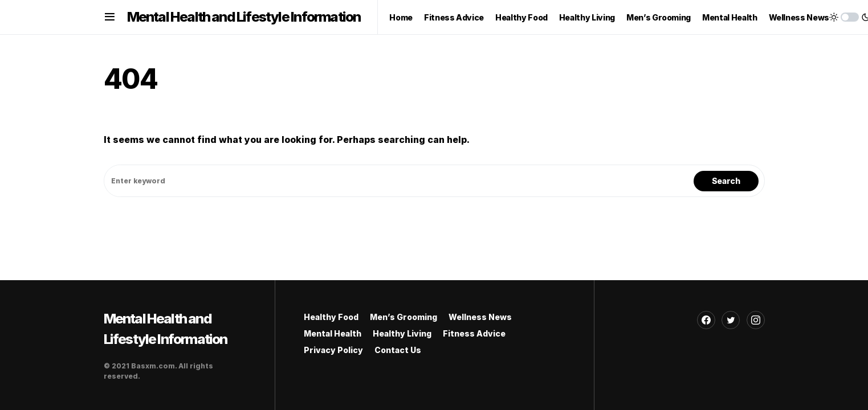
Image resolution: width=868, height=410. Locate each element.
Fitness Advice (474, 333)
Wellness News (480, 317)
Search (726, 181)
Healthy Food (331, 317)
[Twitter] (731, 320)
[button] (110, 17)
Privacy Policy (333, 350)
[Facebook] (706, 320)
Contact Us (398, 350)
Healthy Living (402, 333)
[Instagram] (756, 320)
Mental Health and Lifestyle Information (244, 17)
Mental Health (333, 333)
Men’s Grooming (404, 317)
